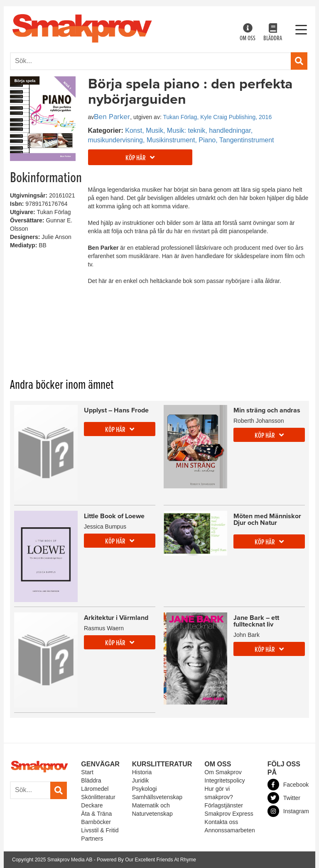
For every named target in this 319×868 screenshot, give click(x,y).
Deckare (92, 805)
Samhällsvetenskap (157, 797)
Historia (142, 772)
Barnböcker (96, 822)
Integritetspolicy (225, 780)
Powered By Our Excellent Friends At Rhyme (146, 860)
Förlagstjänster (224, 805)
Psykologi (145, 789)
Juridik (140, 780)
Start (87, 772)
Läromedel (95, 789)
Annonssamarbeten (229, 830)
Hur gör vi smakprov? (218, 793)
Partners (92, 839)
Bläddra (273, 33)
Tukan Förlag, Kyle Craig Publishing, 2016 (217, 117)
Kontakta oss (221, 822)
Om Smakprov (223, 772)
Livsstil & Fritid (100, 830)
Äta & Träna (96, 814)
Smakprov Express (229, 814)
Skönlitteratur (98, 797)
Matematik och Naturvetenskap (152, 809)
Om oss (248, 33)
